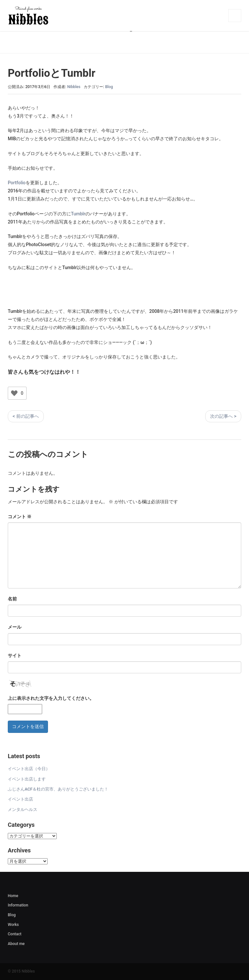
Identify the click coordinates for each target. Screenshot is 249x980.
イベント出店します (27, 779)
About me (16, 944)
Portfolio (17, 183)
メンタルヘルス (23, 809)
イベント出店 (20, 799)
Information (18, 905)
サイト (15, 655)
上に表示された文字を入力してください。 (51, 698)
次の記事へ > (223, 416)
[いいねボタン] (14, 393)
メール (15, 627)
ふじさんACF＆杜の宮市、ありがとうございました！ (58, 789)
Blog (109, 87)
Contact (15, 934)
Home (13, 896)
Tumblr (78, 214)
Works (13, 925)
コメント (20, 517)
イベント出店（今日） (29, 769)
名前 (12, 599)
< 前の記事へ (26, 416)
